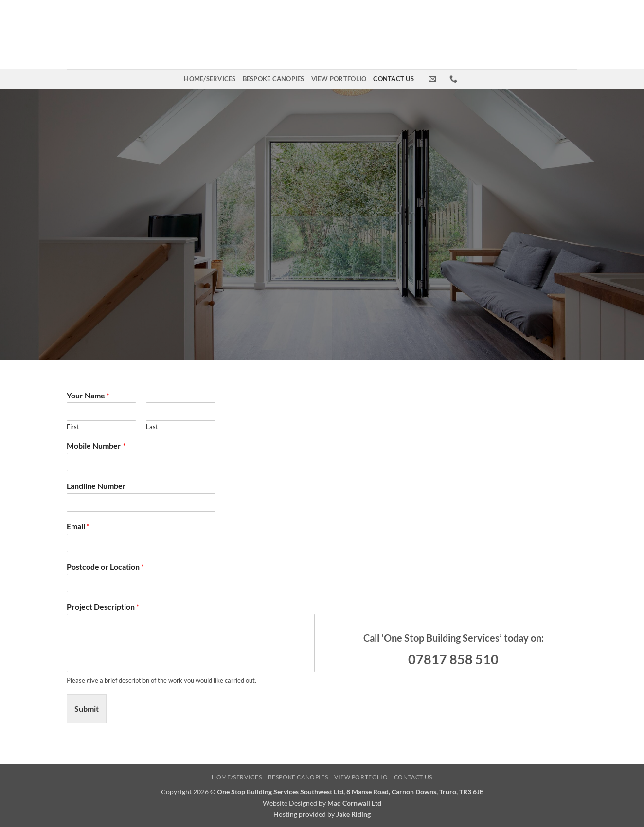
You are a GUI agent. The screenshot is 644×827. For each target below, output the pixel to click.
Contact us (394, 79)
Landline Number (96, 486)
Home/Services (210, 79)
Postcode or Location (105, 566)
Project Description (103, 606)
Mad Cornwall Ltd (354, 803)
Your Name (88, 395)
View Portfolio (339, 79)
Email (78, 526)
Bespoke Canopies (274, 79)
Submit (87, 709)
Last (152, 427)
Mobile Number (96, 445)
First (73, 427)
